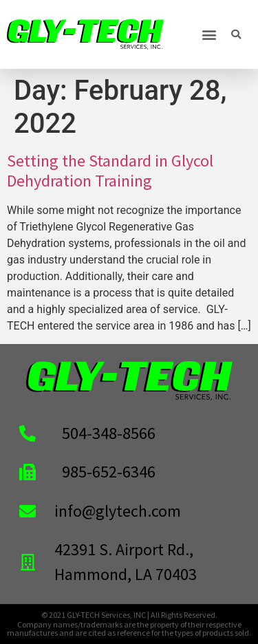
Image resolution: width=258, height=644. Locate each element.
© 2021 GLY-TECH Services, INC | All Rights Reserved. (129, 615)
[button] (209, 35)
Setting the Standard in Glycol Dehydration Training (110, 171)
